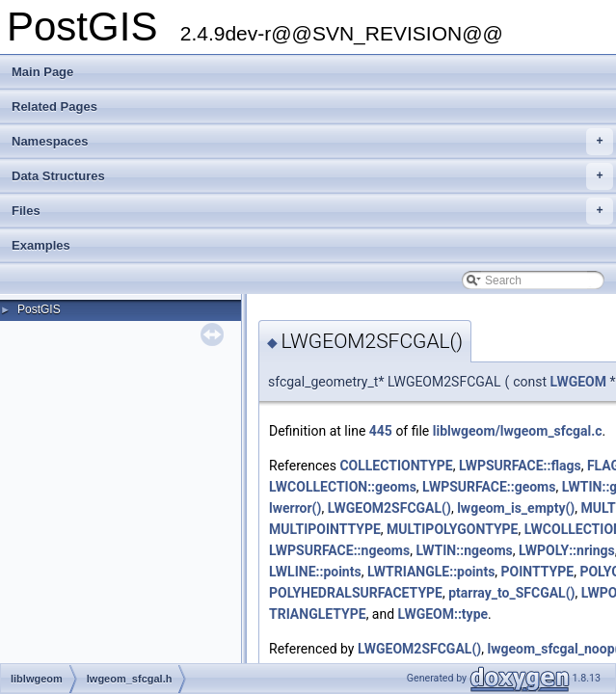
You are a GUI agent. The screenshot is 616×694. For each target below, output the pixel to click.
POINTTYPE (538, 572)
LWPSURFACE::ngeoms (339, 550)
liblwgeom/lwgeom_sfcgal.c (518, 431)
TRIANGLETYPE (318, 614)
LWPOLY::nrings (567, 550)
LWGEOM (578, 382)
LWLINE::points (315, 572)
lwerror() (295, 508)
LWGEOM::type (443, 614)
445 (381, 431)
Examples (41, 245)
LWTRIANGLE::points (431, 572)
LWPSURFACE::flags (520, 466)
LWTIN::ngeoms (464, 550)
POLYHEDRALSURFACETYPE (356, 593)
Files (312, 211)
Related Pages (54, 107)
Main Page (42, 72)
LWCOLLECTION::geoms (343, 487)
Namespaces (312, 142)
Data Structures (312, 176)
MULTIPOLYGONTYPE (452, 529)
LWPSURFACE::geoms (489, 487)
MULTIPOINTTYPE (325, 529)
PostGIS (39, 309)
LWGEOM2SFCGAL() (389, 508)
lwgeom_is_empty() (516, 508)
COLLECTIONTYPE (396, 466)
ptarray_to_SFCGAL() (511, 593)
